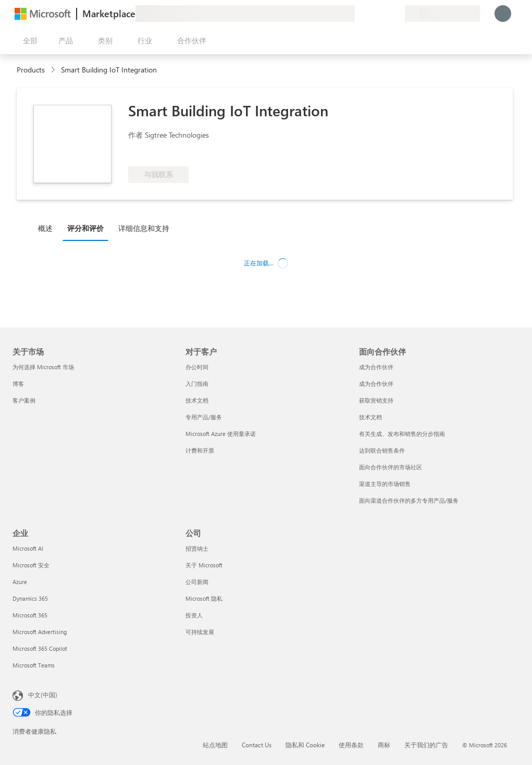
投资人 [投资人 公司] (194, 615)
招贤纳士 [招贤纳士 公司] (197, 548)
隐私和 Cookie (305, 745)
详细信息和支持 (144, 228)
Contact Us (257, 745)
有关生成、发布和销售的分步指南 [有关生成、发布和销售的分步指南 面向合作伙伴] (402, 434)
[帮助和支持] (372, 14)
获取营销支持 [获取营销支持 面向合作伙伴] (376, 400)
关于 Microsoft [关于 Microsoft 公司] (204, 565)
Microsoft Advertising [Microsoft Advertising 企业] (40, 632)
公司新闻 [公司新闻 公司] (197, 582)
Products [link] (31, 70)
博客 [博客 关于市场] (18, 384)
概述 (45, 228)
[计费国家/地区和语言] (442, 14)
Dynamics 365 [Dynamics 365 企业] (30, 598)
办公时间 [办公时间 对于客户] (197, 367)
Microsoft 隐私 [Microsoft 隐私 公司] (204, 598)
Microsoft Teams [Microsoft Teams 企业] (34, 665)
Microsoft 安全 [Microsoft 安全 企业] (31, 565)
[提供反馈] (359, 14)
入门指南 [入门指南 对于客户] (197, 384)
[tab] (48, 228)
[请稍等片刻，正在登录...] (503, 14)
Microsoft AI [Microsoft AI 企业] (28, 548)
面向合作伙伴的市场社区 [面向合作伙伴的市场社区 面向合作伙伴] (391, 467)
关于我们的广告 (426, 745)
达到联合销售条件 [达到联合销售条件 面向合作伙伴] (382, 450)
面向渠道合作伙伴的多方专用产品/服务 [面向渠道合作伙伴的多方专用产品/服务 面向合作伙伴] (409, 500)
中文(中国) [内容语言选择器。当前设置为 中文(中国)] (43, 695)
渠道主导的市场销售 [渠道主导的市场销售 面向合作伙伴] (385, 484)
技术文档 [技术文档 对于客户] (197, 400)
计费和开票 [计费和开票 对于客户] (200, 450)
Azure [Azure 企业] (20, 582)
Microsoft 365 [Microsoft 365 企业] (30, 615)
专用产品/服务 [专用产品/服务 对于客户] (204, 417)
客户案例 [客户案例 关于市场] (24, 400)
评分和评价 (85, 228)
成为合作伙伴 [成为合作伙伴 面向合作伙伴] (376, 367)
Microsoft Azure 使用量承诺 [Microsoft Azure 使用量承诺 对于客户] (221, 434)
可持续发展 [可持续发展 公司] (200, 632)
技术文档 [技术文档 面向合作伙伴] (370, 417)
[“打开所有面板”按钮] (28, 41)
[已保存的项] (384, 14)
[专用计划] (397, 14)
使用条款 (351, 745)
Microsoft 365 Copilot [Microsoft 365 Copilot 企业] (40, 648)
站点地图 (215, 745)
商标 (384, 745)
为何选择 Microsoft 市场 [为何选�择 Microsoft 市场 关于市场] (43, 367)
